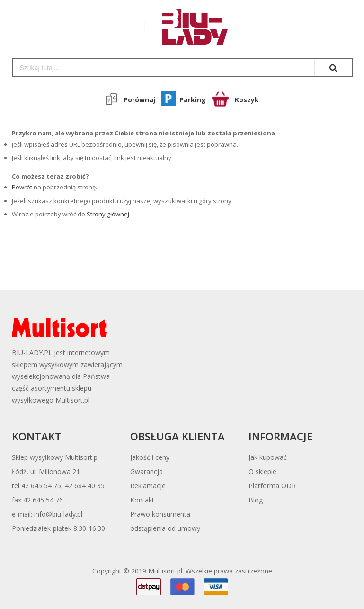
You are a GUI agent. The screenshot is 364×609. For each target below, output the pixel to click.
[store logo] (190, 27)
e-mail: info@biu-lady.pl (47, 514)
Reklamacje (148, 486)
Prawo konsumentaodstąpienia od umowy (165, 521)
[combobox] (164, 67)
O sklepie (262, 471)
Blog (256, 500)
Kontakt (142, 500)
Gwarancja (146, 471)
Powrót (22, 187)
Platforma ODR (272, 486)
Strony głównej (108, 214)
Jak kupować (268, 457)
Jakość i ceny (150, 457)
